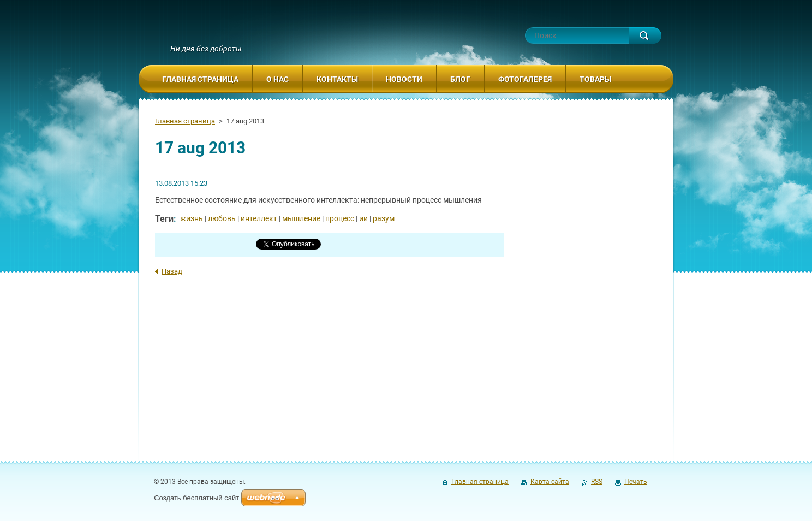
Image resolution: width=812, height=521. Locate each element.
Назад (172, 271)
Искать (645, 35)
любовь (222, 218)
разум (384, 218)
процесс (340, 218)
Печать (636, 482)
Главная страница (185, 121)
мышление (301, 218)
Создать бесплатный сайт (196, 498)
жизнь (192, 218)
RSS (597, 482)
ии (363, 218)
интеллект (259, 218)
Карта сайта (550, 482)
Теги (164, 219)
